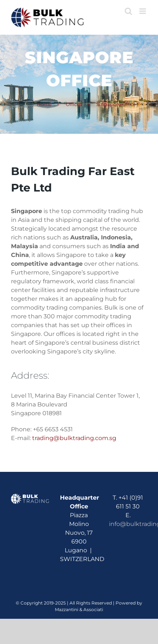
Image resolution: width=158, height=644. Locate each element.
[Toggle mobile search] (128, 11)
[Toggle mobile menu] (143, 11)
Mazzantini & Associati (79, 609)
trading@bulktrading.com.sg (74, 438)
